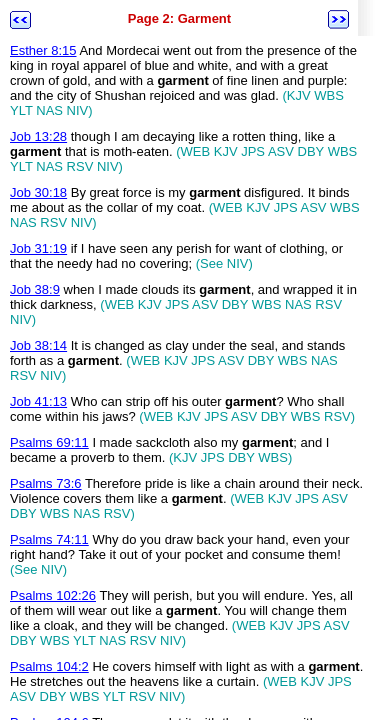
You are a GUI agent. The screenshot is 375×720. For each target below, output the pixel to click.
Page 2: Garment (179, 18)
